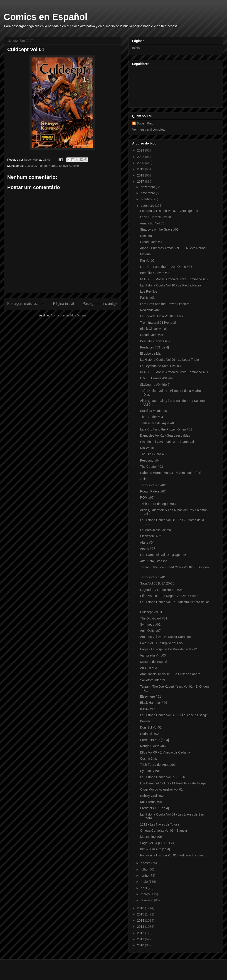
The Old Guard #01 (154, 618)
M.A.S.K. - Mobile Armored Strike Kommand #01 (174, 372)
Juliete (145, 479)
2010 (141, 945)
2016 (141, 908)
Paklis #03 (147, 298)
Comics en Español (46, 17)
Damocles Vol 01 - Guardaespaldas (165, 435)
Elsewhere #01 (151, 696)
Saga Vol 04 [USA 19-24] (158, 843)
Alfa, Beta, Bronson (154, 561)
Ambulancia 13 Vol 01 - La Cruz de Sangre (170, 674)
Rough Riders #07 (153, 491)
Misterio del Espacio (154, 662)
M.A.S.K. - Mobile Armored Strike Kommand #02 (174, 279)
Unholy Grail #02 (152, 796)
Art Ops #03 (149, 668)
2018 (141, 175)
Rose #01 (147, 236)
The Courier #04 (152, 417)
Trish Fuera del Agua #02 (158, 765)
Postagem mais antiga (100, 304)
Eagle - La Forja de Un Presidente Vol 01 (169, 649)
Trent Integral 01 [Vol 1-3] (158, 323)
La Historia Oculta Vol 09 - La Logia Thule (169, 360)
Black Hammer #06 (154, 703)
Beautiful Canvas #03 (155, 273)
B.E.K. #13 (148, 709)
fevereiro (147, 900)
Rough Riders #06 (153, 746)
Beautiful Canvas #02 (155, 341)
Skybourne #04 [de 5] (155, 385)
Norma (53, 166)
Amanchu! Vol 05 (152, 223)
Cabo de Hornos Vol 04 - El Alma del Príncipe (172, 473)
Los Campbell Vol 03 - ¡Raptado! (163, 555)
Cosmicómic (149, 759)
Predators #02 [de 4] (154, 740)
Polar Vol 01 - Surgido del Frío (161, 643)
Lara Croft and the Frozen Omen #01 (166, 429)
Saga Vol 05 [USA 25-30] (158, 583)
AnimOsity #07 (150, 631)
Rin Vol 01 (147, 448)
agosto (146, 863)
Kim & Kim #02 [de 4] (155, 849)
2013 (141, 927)
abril (144, 888)
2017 (141, 182)
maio (145, 882)
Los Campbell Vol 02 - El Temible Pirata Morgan (174, 783)
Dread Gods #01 (152, 335)
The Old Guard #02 (154, 454)
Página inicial (64, 304)
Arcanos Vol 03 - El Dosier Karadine (165, 637)
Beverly (145, 721)
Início (136, 48)
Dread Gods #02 (152, 242)
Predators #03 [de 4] (154, 347)
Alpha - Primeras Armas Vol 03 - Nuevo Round (173, 248)
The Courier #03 (152, 467)
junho (145, 876)
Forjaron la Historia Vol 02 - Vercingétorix (169, 211)
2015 (141, 914)
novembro (148, 193)
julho (144, 869)
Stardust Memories (153, 411)
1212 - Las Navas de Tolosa (160, 824)
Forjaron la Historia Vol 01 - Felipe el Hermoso (173, 855)
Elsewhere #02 (151, 536)
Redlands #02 (150, 310)
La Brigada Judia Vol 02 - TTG (161, 316)
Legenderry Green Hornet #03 (161, 590)
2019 (141, 169)
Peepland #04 (150, 460)
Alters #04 (147, 542)
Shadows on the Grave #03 (159, 229)
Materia (145, 254)
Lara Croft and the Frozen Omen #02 (166, 304)
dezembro (148, 187)
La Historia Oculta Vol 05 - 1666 (163, 777)
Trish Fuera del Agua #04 (158, 423)
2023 (141, 150)
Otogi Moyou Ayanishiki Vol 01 (161, 789)
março (146, 894)
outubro (147, 199)
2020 (141, 163)
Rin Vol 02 (147, 261)
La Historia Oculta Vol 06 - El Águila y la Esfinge (174, 715)
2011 (141, 939)
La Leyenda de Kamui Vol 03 (160, 366)
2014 (141, 920)
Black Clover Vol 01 (154, 329)
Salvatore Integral (153, 680)
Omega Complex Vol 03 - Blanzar (164, 831)
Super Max (145, 123)
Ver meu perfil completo (149, 129)
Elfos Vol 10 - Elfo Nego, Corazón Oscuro (169, 596)
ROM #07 (147, 497)
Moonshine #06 (151, 837)
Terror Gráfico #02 (153, 485)
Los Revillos (149, 291)
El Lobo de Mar (151, 353)
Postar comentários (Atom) (68, 315)
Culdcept (30, 166)
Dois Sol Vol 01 (151, 727)
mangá (42, 166)
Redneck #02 (149, 734)
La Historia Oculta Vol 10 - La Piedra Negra (170, 285)
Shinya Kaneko (69, 166)
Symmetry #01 (150, 771)
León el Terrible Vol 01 (156, 217)
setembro (148, 206)
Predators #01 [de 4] (154, 808)
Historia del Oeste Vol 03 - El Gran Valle (168, 442)
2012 (141, 933)
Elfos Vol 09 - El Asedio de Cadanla (165, 752)
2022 (141, 157)
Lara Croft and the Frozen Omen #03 (166, 267)
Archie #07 (148, 549)
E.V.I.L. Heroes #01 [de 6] (158, 378)
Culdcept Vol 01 (151, 612)
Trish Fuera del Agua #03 (158, 504)
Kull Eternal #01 (151, 802)
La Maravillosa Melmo (155, 530)
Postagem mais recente (26, 304)
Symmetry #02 (150, 624)
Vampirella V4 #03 (153, 655)
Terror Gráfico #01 (153, 577)
